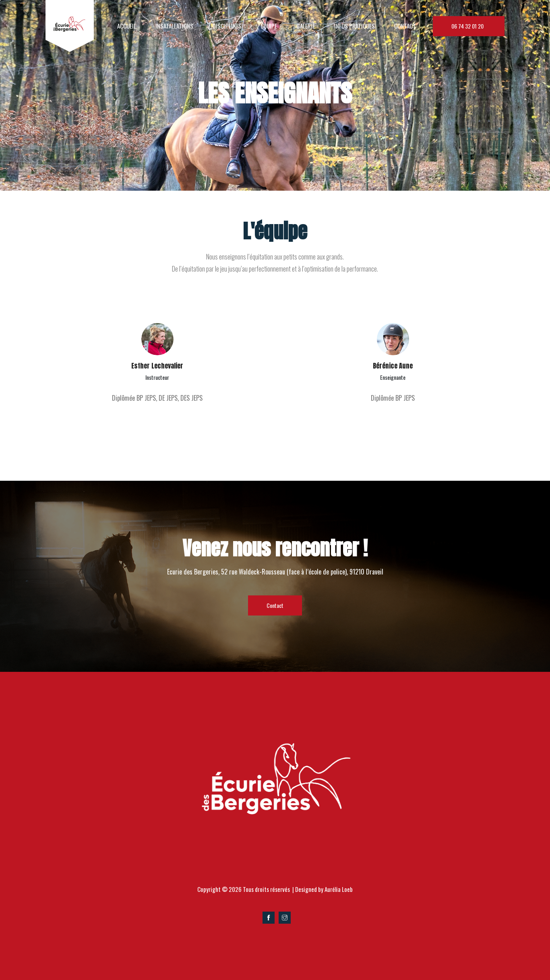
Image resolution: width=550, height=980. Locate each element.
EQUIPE (269, 26)
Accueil (127, 26)
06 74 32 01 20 (469, 26)
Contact (405, 26)
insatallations (174, 26)
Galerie (306, 26)
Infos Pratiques (355, 26)
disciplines (227, 26)
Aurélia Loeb (339, 889)
